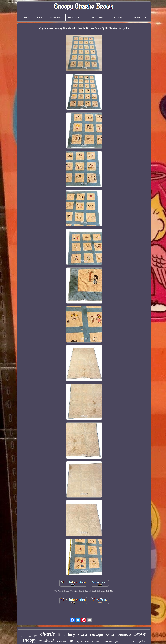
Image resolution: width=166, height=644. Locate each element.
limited (82, 635)
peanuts (124, 634)
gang (36, 636)
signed (80, 641)
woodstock (47, 641)
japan (24, 636)
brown (140, 634)
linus (61, 635)
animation (97, 641)
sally (133, 642)
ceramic (108, 641)
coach (87, 642)
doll (30, 636)
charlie (48, 634)
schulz (110, 635)
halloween (126, 642)
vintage (96, 634)
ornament (62, 641)
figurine (141, 641)
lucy (71, 634)
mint (72, 641)
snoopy (29, 640)
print (118, 641)
